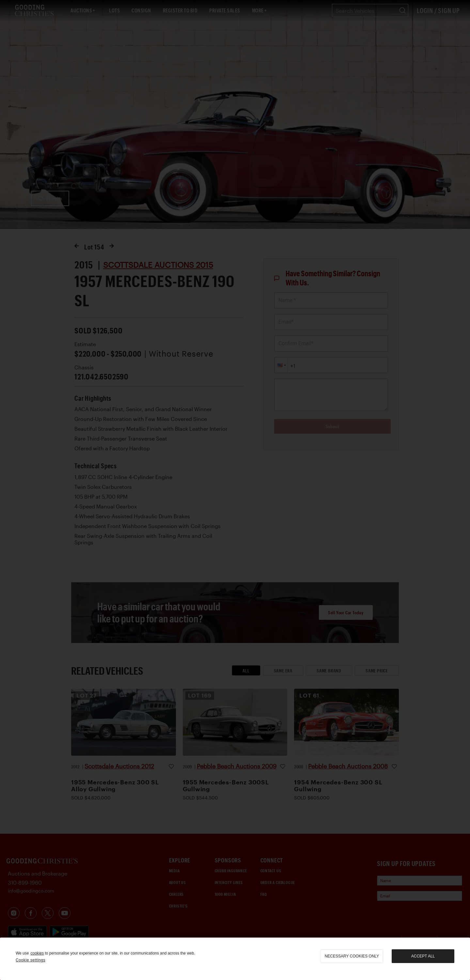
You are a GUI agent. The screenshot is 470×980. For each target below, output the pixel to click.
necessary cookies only (352, 956)
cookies (37, 953)
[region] (235, 959)
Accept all (423, 956)
